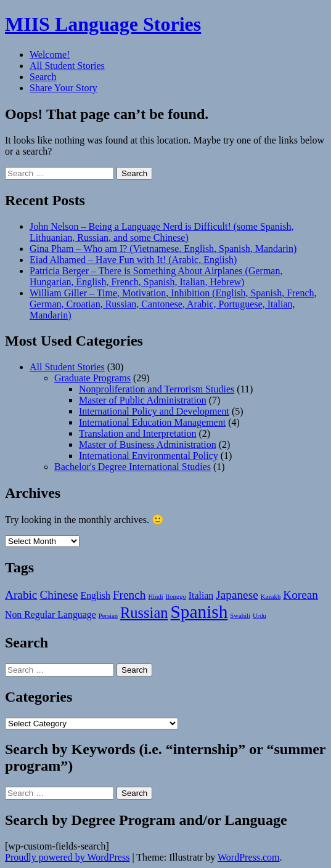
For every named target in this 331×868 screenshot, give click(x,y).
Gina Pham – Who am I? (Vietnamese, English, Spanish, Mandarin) (163, 249)
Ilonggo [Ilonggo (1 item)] (176, 597)
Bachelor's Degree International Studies (133, 467)
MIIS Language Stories (103, 24)
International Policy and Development (154, 411)
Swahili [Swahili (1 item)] (240, 616)
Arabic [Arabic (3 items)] (21, 595)
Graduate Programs (92, 378)
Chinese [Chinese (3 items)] (59, 595)
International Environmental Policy (149, 456)
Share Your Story (63, 88)
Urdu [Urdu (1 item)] (259, 616)
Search (43, 77)
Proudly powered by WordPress (67, 857)
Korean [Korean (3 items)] (300, 595)
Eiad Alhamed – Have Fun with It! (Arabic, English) (133, 260)
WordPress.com (248, 857)
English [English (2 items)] (96, 595)
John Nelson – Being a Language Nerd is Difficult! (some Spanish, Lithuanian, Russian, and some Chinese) (162, 232)
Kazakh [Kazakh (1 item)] (271, 597)
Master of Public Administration (143, 400)
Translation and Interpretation (137, 433)
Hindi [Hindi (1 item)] (155, 597)
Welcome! (50, 55)
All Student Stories (67, 66)
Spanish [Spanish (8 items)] (199, 612)
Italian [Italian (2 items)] (201, 595)
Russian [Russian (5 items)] (144, 613)
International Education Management (152, 422)
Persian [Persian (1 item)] (108, 616)
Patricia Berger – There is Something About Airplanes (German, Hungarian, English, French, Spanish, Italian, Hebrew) (156, 276)
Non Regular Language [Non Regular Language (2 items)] (51, 614)
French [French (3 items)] (129, 595)
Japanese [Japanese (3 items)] (237, 595)
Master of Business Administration (148, 444)
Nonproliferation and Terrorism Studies (157, 389)
